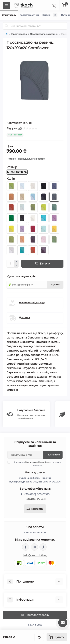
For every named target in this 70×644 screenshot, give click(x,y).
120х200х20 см (17, 172)
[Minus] (17, 266)
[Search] (7, 26)
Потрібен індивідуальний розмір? (26, 159)
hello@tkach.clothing (35, 555)
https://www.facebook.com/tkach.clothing (26, 547)
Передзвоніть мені (35, 499)
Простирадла (19, 34)
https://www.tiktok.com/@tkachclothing (43, 547)
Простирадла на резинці (44, 34)
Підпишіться (53, 455)
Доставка (24, 317)
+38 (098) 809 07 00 (37, 494)
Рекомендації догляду (32, 303)
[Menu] (6, 5)
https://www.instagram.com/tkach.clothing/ (34, 547)
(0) (20, 128)
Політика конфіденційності (38, 462)
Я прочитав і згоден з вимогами (36, 464)
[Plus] (17, 262)
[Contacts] (54, 5)
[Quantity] (11, 264)
